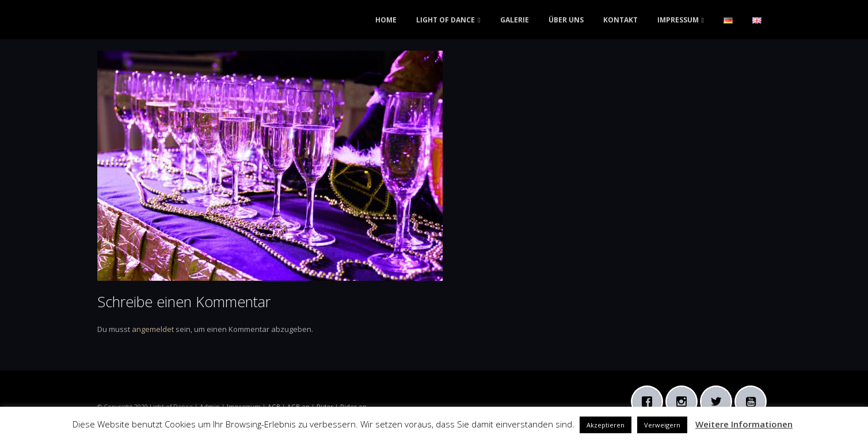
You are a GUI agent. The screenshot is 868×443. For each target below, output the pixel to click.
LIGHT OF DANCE (446, 20)
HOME (386, 20)
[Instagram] (684, 402)
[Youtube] (753, 402)
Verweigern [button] (662, 425)
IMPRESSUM (678, 20)
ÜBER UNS (566, 20)
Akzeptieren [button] (606, 425)
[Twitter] (719, 402)
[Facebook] (650, 402)
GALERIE (515, 20)
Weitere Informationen (744, 424)
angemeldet (153, 329)
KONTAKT (620, 20)
